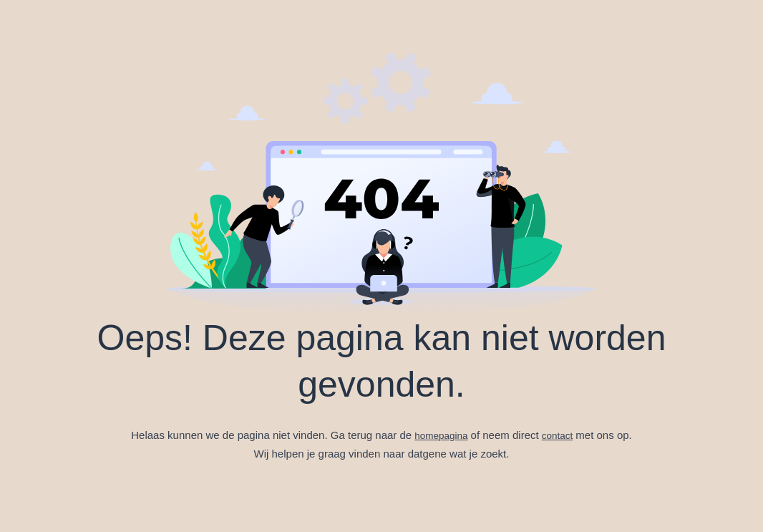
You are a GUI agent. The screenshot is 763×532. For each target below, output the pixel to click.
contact (560, 435)
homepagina (440, 435)
